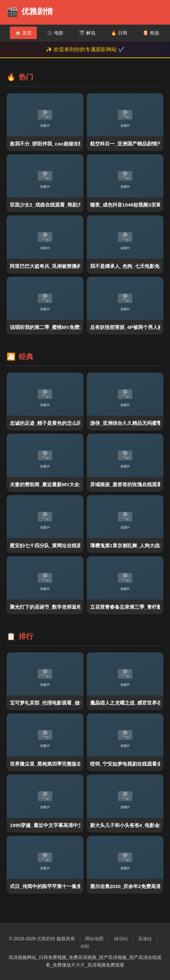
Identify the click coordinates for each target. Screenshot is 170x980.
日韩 (119, 33)
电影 (55, 33)
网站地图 (94, 939)
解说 (87, 33)
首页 (23, 33)
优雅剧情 (46, 939)
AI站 (85, 946)
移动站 (121, 939)
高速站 (145, 939)
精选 (151, 33)
